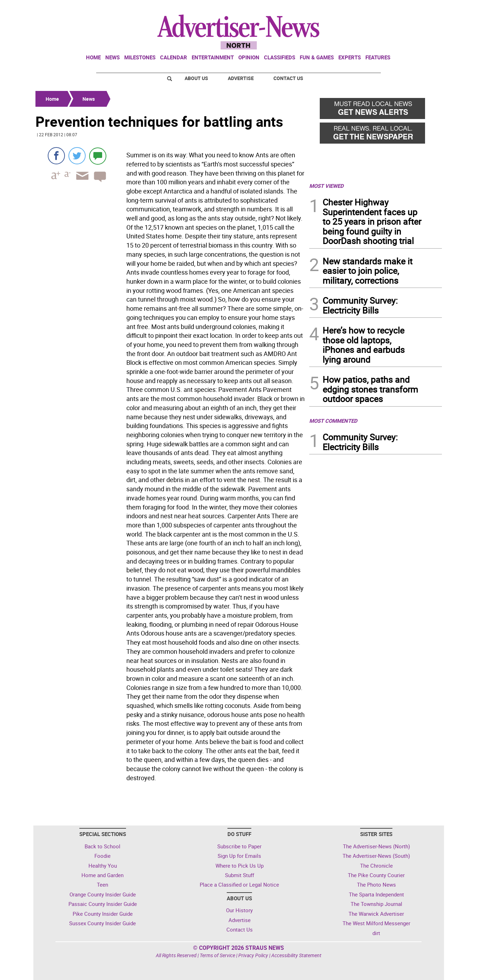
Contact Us (288, 78)
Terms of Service (217, 955)
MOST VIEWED (326, 186)
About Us (196, 78)
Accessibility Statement (296, 955)
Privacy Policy (253, 955)
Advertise (241, 78)
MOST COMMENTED (333, 421)
